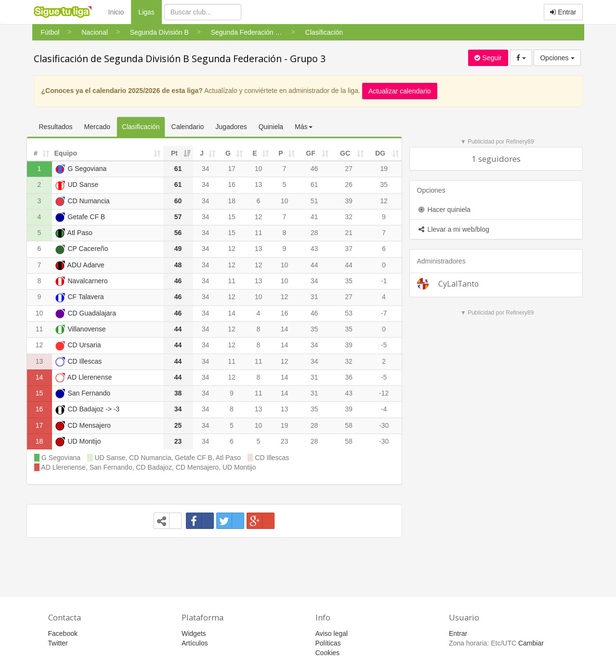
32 (349, 217)
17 (232, 169)
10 (259, 169)
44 (315, 265)
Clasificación (141, 127)
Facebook (63, 633)
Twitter (58, 643)
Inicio (116, 12)
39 (349, 201)
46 (315, 169)
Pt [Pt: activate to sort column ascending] (174, 153)
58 (349, 425)
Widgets (194, 633)
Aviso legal (332, 633)
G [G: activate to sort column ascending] (228, 153)
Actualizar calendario (400, 91)
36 (349, 377)
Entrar (563, 12)
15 (232, 217)
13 (259, 184)
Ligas (150, 11)
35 (384, 184)
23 (285, 441)
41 (315, 217)
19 (384, 169)
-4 (384, 409)
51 (315, 201)
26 (349, 184)
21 (349, 233)
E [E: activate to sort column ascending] (255, 153)
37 (349, 249)
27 (349, 169)
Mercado (97, 127)
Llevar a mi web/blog (453, 229)
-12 (384, 393)
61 (315, 184)
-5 (384, 345)
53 (349, 313)
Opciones (557, 58)
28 (315, 233)
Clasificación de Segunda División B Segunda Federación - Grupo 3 (180, 59)
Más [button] (303, 127)
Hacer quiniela (444, 210)
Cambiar (531, 643)
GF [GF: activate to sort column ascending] (310, 153)
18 (232, 201)
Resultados (56, 127)
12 (384, 201)
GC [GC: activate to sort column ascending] (345, 153)
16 (232, 184)
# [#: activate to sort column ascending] (36, 153)
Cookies (328, 653)
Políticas (328, 643)
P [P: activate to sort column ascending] (281, 153)
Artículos (195, 643)
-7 (384, 313)
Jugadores (231, 127)
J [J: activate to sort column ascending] (202, 153)
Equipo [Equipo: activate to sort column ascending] (66, 153)
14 (232, 313)
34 (206, 169)
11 (259, 233)
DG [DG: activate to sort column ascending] (380, 153)
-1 (384, 281)
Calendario (188, 127)
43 (315, 249)
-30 (384, 425)
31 (315, 297)
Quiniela (271, 127)
